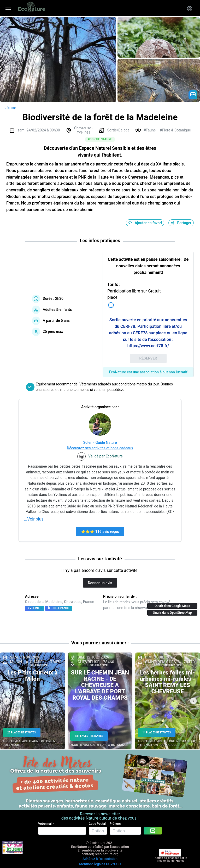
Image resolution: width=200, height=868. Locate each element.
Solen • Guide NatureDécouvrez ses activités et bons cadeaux (100, 445)
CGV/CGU (113, 864)
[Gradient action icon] (193, 95)
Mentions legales (92, 864)
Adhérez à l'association (100, 859)
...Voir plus (34, 519)
